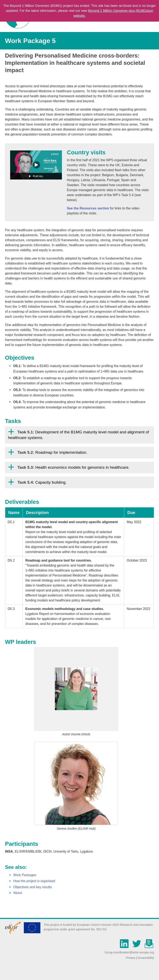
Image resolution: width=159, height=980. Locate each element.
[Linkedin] (125, 946)
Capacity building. (42, 482)
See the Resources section (88, 208)
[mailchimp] (149, 946)
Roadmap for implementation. (52, 452)
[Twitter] (138, 946)
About (18, 893)
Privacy (131, 958)
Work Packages (25, 875)
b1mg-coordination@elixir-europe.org (129, 952)
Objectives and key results (33, 887)
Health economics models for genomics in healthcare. (73, 467)
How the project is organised (34, 881)
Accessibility (146, 958)
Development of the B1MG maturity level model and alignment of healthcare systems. (78, 435)
